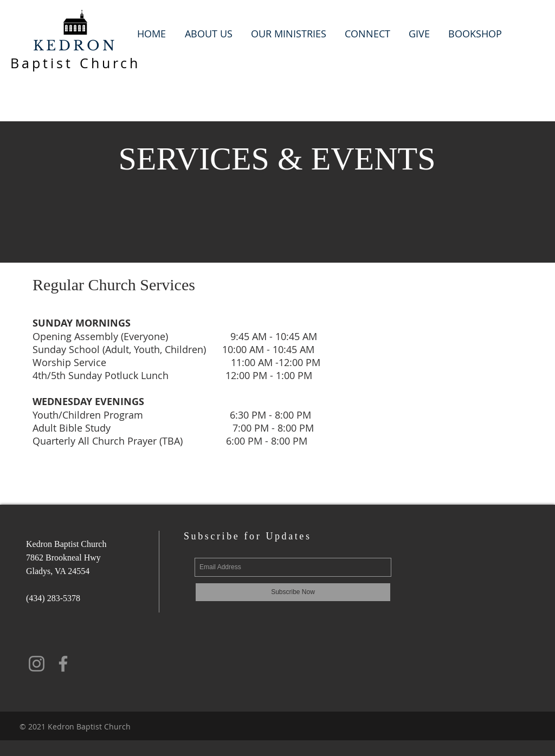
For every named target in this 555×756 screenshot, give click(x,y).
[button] (208, 34)
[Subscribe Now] (293, 592)
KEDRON (75, 46)
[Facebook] (63, 664)
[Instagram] (37, 664)
